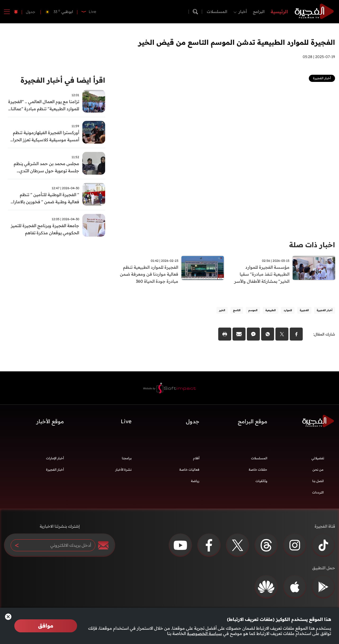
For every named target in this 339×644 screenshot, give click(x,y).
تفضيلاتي (318, 459)
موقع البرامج (253, 422)
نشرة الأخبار (123, 470)
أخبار (243, 12)
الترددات (318, 493)
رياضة (195, 481)
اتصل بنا (318, 481)
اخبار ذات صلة (312, 245)
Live (126, 422)
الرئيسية (279, 12)
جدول (31, 12)
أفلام (196, 459)
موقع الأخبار (50, 422)
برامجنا (127, 459)
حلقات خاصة (258, 470)
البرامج (259, 12)
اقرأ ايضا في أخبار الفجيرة (63, 80)
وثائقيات (261, 481)
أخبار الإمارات (55, 459)
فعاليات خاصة (189, 470)
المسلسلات (217, 12)
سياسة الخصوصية (204, 633)
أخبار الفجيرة (55, 470)
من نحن (318, 470)
